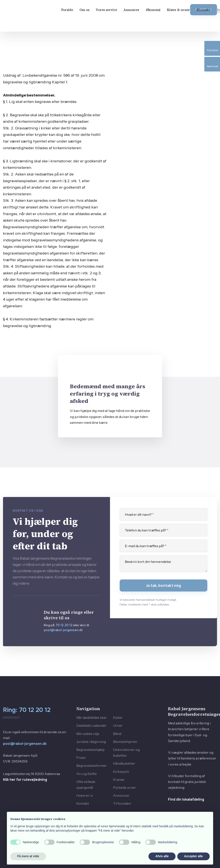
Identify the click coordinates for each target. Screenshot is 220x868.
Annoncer (131, 10)
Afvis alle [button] (162, 856)
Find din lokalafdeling (186, 799)
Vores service (106, 10)
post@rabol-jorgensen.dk (63, 630)
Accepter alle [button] (193, 856)
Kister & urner (178, 10)
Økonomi (153, 10)
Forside (67, 10)
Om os (84, 10)
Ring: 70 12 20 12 (27, 710)
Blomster (204, 10)
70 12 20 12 (64, 625)
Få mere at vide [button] (28, 856)
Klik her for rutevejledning (25, 780)
